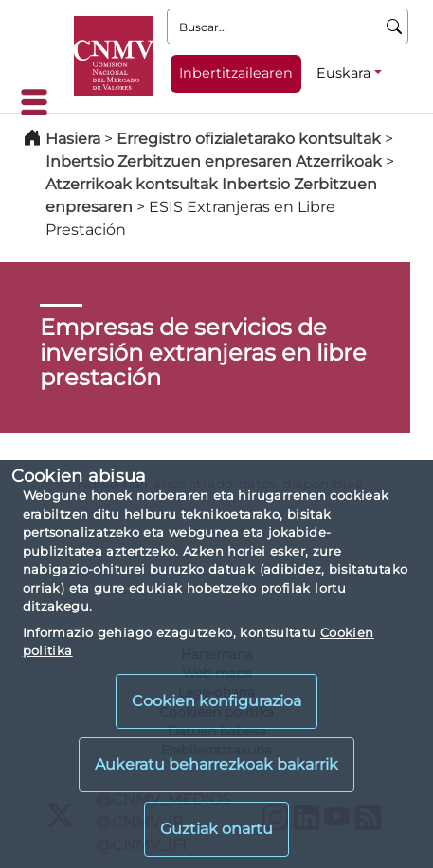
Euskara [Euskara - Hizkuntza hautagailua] (343, 73)
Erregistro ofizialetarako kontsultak (249, 139)
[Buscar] (395, 27)
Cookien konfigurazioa (216, 701)
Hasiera (73, 139)
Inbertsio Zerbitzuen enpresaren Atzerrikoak (214, 161)
